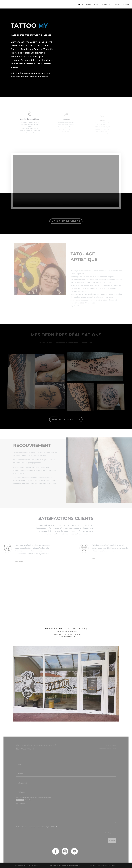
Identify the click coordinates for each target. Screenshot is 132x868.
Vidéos (118, 4)
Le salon (126, 4)
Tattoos (88, 4)
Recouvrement (107, 4)
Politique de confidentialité (71, 865)
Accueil (80, 4)
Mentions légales (56, 865)
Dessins (96, 4)
